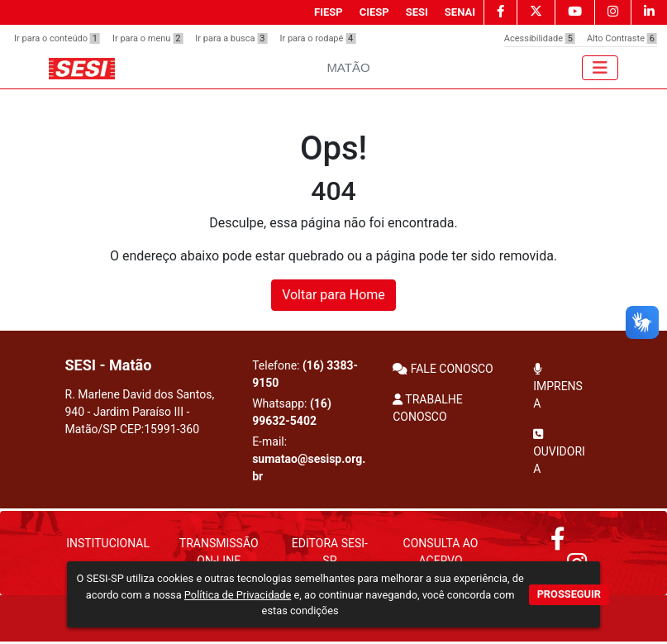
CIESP (374, 12)
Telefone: (305, 374)
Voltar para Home (333, 295)
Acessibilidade (540, 38)
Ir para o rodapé (317, 38)
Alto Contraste (622, 38)
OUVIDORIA (559, 452)
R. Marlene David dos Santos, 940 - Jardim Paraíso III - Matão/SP (140, 412)
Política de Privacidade (238, 595)
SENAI (460, 12)
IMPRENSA (558, 386)
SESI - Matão (109, 365)
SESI (417, 12)
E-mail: (309, 459)
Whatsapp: (292, 412)
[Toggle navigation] (600, 68)
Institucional (108, 543)
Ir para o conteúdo (57, 38)
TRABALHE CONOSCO (428, 408)
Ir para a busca (231, 38)
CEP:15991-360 (160, 429)
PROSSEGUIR (569, 594)
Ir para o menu (148, 38)
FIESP (329, 12)
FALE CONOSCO (443, 369)
